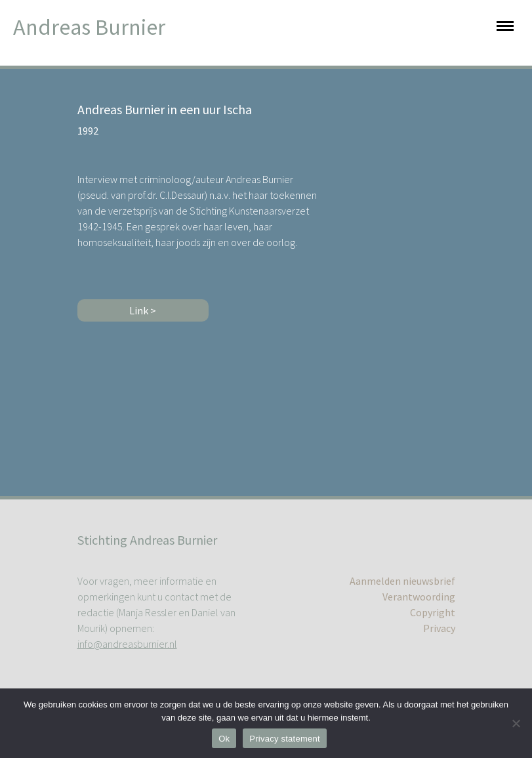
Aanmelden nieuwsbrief (402, 581)
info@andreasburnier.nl (127, 644)
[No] (516, 723)
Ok (224, 739)
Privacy (439, 628)
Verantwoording (419, 597)
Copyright (433, 612)
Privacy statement (285, 739)
